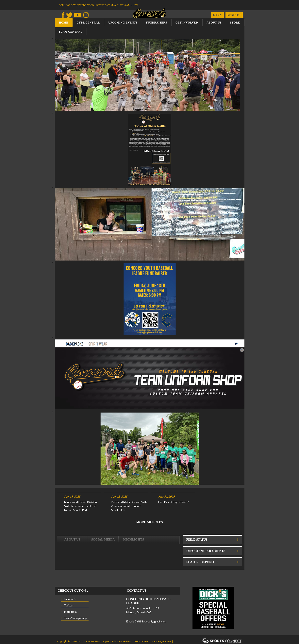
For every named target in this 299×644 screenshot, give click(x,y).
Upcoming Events (123, 23)
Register (234, 15)
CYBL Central (88, 23)
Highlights (134, 524)
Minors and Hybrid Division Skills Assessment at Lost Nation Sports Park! (81, 491)
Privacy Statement (122, 626)
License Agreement (161, 626)
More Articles (149, 507)
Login (217, 15)
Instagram (70, 596)
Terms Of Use (141, 626)
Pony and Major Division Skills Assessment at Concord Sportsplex (129, 491)
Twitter (69, 590)
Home (64, 23)
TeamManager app (75, 603)
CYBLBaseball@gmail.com (150, 606)
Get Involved (187, 23)
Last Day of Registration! (174, 487)
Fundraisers (157, 23)
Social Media (103, 524)
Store (235, 23)
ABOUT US (72, 524)
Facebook (70, 584)
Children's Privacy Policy (70, 632)
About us (214, 23)
